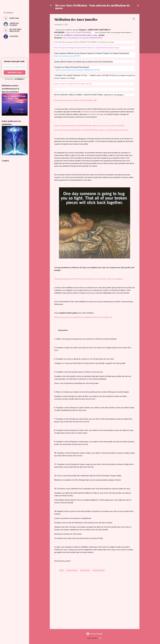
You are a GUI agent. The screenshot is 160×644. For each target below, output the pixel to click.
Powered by (15, 79)
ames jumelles (72, 570)
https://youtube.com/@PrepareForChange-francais (73, 84)
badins (100, 638)
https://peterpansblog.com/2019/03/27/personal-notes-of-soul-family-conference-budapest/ (89, 279)
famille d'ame (85, 570)
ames (62, 570)
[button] (134, 19)
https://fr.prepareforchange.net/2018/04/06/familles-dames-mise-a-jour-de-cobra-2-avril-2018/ (89, 126)
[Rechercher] (138, 6)
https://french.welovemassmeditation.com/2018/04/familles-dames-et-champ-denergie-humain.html (91, 130)
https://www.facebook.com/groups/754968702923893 (82, 38)
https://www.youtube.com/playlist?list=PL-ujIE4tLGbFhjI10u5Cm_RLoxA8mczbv (83, 317)
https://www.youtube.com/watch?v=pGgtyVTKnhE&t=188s (75, 100)
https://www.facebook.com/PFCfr (67, 56)
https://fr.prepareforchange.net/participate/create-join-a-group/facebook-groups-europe (87, 48)
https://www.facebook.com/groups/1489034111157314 (78, 70)
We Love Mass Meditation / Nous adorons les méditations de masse (92, 7)
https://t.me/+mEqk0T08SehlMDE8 (79, 32)
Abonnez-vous (15, 72)
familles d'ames (99, 570)
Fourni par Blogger (95, 634)
